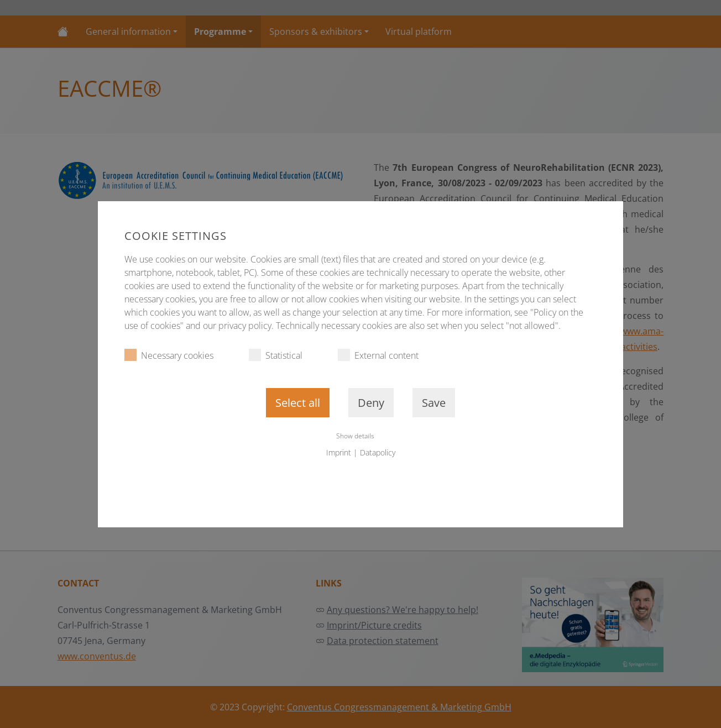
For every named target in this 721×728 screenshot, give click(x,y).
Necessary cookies (169, 355)
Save (434, 403)
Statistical (276, 355)
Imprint (339, 452)
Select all (298, 403)
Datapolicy (378, 452)
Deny (371, 403)
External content (378, 355)
